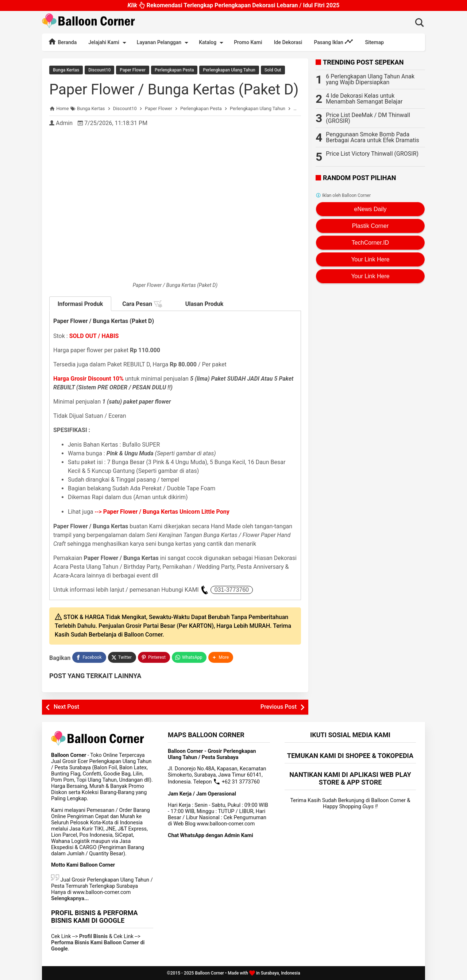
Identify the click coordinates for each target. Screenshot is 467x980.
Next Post (66, 707)
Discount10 (99, 70)
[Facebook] (89, 657)
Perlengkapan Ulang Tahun (229, 70)
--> (162, 512)
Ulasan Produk (204, 304)
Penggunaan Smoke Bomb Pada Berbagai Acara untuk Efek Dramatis (373, 137)
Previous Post (279, 707)
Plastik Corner (370, 226)
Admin (64, 123)
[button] (221, 657)
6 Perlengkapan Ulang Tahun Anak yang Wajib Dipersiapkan (370, 79)
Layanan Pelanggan (164, 43)
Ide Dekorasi (288, 42)
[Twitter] (122, 657)
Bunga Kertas (66, 70)
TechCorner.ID (370, 243)
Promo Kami (248, 42)
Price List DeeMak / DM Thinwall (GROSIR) (368, 118)
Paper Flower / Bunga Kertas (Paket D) (174, 90)
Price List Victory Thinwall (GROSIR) (372, 154)
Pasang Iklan (333, 42)
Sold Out (273, 70)
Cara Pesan (142, 304)
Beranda (62, 42)
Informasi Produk (80, 304)
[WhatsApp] (189, 657)
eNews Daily (370, 209)
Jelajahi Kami (108, 43)
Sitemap (374, 42)
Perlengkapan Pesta (174, 70)
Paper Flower (133, 70)
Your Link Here (370, 259)
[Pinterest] (154, 657)
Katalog (212, 43)
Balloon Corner (209, 973)
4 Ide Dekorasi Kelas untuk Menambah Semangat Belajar (364, 99)
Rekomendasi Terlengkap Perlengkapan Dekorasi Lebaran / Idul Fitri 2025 (233, 7)
